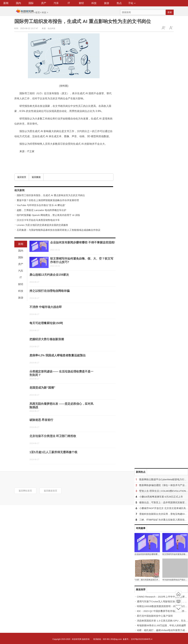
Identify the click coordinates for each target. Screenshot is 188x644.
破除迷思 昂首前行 (41, 420)
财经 (81, 3)
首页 (38, 12)
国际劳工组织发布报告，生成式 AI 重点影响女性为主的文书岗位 (51, 195)
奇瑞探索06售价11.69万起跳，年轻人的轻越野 (161, 625)
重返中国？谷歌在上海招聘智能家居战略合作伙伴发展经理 (48, 200)
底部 (178, 609)
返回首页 (22, 177)
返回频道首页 (51, 491)
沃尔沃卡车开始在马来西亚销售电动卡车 (38, 220)
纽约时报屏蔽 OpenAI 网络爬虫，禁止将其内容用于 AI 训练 (48, 215)
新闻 (6, 3)
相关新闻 (19, 190)
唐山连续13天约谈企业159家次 (49, 275)
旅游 (107, 3)
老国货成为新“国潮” (42, 388)
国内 (18, 3)
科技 (94, 3)
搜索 (170, 12)
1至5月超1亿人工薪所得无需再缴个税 (53, 452)
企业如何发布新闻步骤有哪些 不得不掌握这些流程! (83, 242)
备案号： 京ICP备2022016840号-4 (138, 639)
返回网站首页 (25, 491)
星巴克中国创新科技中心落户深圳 (155, 616)
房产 (44, 3)
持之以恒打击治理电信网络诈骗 (50, 291)
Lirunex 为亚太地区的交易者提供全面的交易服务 (42, 225)
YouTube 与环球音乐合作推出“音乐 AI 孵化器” (41, 205)
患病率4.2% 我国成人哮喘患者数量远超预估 (58, 355)
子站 (132, 3)
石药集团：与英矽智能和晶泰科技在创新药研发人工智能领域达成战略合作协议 (59, 230)
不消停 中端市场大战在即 (46, 307)
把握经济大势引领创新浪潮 (47, 339)
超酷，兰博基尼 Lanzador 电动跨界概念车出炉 (42, 210)
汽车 (56, 3)
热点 (119, 3)
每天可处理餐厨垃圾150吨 (46, 323)
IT (69, 3)
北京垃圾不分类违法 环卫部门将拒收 (53, 436)
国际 (31, 3)
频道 (178, 602)
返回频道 (36, 177)
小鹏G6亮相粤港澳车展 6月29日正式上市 (161, 497)
